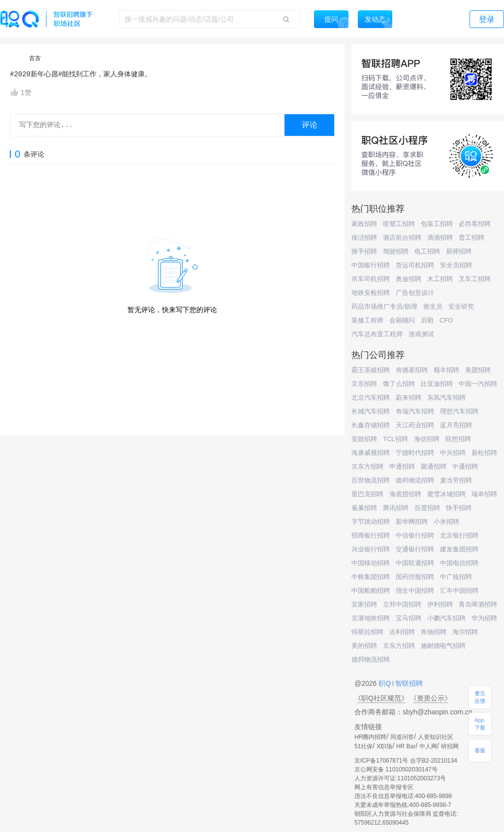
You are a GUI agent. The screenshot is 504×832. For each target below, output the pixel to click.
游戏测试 (421, 334)
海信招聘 (427, 439)
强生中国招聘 (415, 591)
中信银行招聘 (415, 535)
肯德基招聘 (412, 370)
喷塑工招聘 (399, 224)
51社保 (363, 746)
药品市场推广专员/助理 (384, 306)
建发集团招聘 (459, 549)
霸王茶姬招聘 (371, 370)
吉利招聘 (402, 632)
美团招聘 (478, 370)
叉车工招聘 (475, 279)
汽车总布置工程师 (377, 334)
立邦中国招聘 (402, 604)
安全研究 (461, 306)
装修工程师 (367, 320)
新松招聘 (484, 453)
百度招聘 (427, 508)
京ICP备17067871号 (381, 761)
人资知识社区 (436, 737)
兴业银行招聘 (371, 549)
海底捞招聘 (405, 494)
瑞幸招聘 (484, 494)
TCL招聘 (395, 439)
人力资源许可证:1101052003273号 (400, 778)
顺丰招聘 (446, 370)
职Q (386, 683)
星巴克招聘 (367, 494)
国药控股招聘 (415, 577)
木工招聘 (440, 279)
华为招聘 (484, 618)
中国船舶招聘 (371, 591)
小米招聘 (446, 522)
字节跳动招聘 (371, 522)
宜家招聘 (364, 604)
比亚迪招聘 (437, 384)
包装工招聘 (437, 224)
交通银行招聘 (415, 549)
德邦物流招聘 (415, 480)
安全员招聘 (456, 265)
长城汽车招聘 (371, 411)
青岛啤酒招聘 (478, 604)
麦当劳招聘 (456, 480)
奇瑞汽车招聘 (415, 411)
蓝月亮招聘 (456, 425)
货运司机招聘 (415, 265)
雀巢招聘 (364, 508)
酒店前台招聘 (402, 238)
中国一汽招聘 (478, 384)
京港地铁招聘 (371, 618)
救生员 (433, 306)
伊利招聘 (440, 604)
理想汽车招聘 (459, 411)
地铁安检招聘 (371, 293)
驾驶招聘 (396, 251)
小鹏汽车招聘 (446, 618)
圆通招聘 (434, 466)
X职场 (384, 746)
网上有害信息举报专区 (384, 787)
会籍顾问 (402, 320)
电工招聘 (427, 251)
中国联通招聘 (415, 563)
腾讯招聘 (396, 508)
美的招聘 (364, 646)
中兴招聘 (453, 453)
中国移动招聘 (371, 563)
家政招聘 (364, 224)
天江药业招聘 (415, 425)
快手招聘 (459, 508)
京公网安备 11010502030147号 (396, 769)
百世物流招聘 (371, 480)
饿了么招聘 (399, 384)
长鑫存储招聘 (371, 425)
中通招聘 (465, 466)
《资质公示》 (431, 698)
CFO (446, 320)
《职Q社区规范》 (381, 698)
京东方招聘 (367, 466)
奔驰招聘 (434, 632)
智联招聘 (408, 683)
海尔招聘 (465, 632)
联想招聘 (458, 439)
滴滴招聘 (440, 238)
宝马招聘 (409, 618)
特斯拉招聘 (367, 632)
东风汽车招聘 (446, 398)
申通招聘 (402, 466)
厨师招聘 (459, 251)
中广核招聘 (456, 577)
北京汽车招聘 (371, 398)
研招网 (450, 746)
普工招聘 (472, 238)
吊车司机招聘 (371, 279)
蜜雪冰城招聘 (446, 494)
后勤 (427, 320)
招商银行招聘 (371, 535)
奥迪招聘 (409, 279)
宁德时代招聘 (415, 453)
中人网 (428, 746)
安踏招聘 (364, 439)
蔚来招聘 (409, 398)
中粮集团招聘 (371, 577)
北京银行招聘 (459, 535)
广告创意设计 (415, 293)
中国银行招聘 (371, 265)
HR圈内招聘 (370, 737)
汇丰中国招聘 (459, 591)
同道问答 (402, 737)
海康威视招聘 (371, 453)
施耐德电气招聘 (443, 646)
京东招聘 (364, 384)
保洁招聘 (364, 238)
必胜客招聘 (475, 224)
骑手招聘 (364, 251)
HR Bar (406, 746)
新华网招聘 (412, 522)
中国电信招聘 (459, 563)
